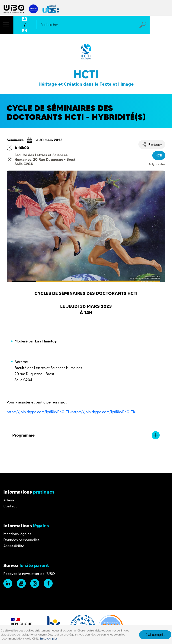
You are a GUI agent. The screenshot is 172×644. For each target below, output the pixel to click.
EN (25, 31)
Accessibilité (14, 546)
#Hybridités (157, 164)
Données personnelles (21, 540)
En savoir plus (49, 639)
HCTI (159, 155)
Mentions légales (17, 534)
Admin (9, 500)
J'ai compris (155, 635)
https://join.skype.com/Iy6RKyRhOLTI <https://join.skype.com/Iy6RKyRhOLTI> (71, 412)
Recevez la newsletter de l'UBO (29, 574)
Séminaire (15, 140)
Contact (10, 506)
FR (25, 19)
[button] (7, 25)
